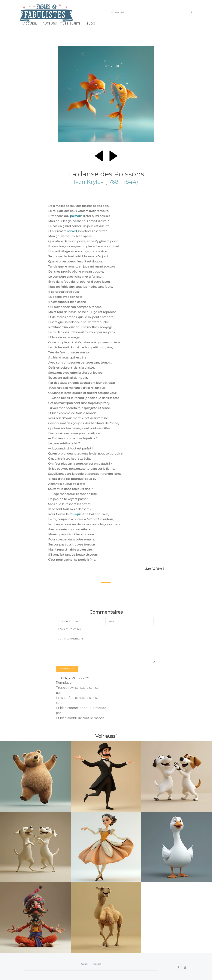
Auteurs (50, 24)
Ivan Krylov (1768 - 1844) (106, 182)
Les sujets (72, 24)
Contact (97, 964)
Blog (91, 24)
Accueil (30, 24)
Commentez (67, 669)
